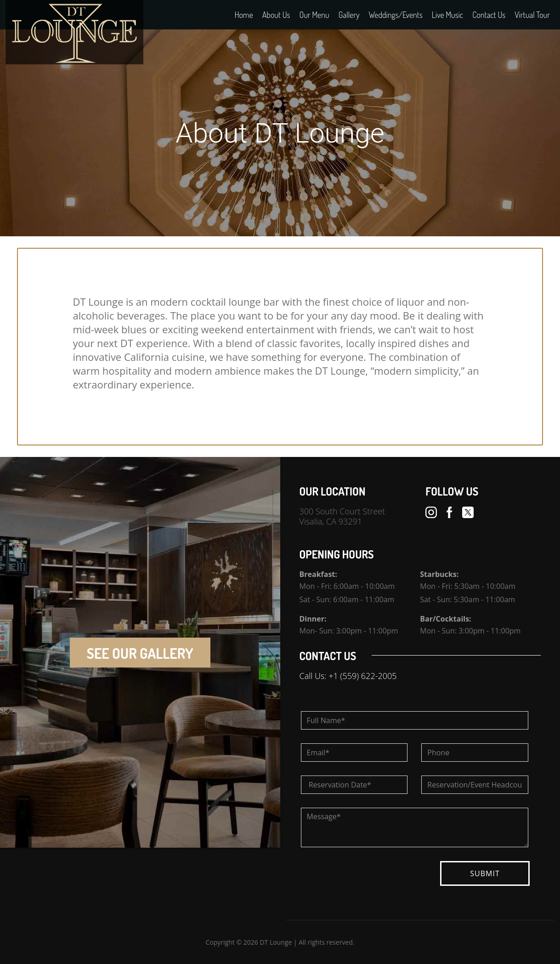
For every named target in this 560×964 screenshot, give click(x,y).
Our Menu (314, 15)
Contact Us (489, 15)
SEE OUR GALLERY (140, 653)
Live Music (447, 15)
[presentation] (371, 879)
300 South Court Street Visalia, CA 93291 (342, 516)
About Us (276, 15)
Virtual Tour (532, 15)
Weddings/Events (396, 15)
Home (243, 15)
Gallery (349, 15)
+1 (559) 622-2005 (362, 676)
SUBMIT (485, 873)
